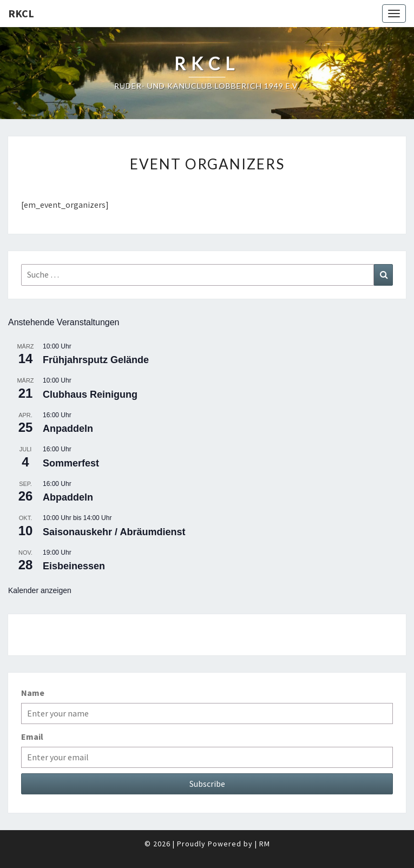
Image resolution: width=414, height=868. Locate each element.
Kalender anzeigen (40, 590)
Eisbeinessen (74, 566)
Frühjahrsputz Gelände (96, 360)
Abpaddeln (68, 497)
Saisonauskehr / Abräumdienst (114, 532)
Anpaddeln (68, 429)
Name (33, 693)
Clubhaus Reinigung (90, 394)
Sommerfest (71, 463)
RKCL (21, 13)
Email (32, 737)
